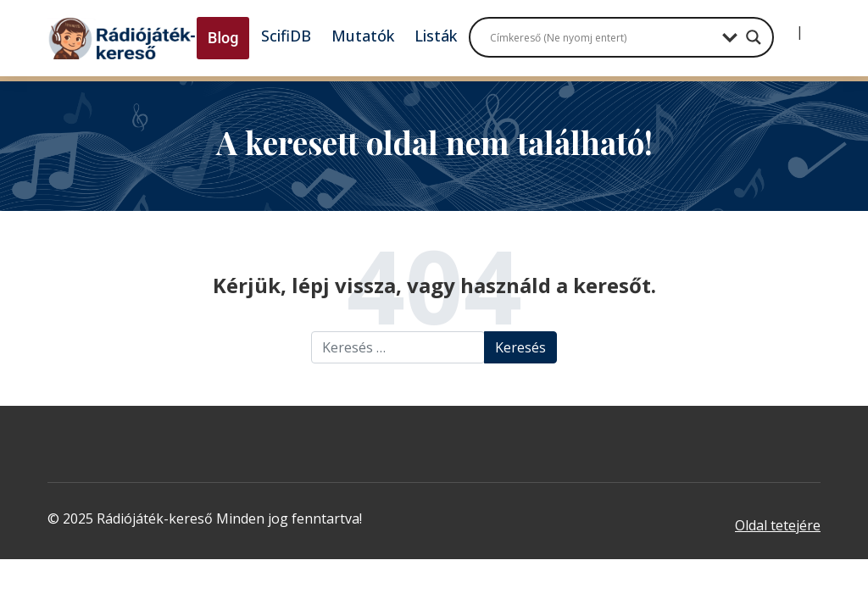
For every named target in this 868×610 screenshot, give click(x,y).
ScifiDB (286, 36)
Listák (436, 36)
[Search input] (602, 37)
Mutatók (363, 36)
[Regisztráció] (814, 25)
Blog (223, 38)
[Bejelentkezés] (786, 25)
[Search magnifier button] (754, 37)
